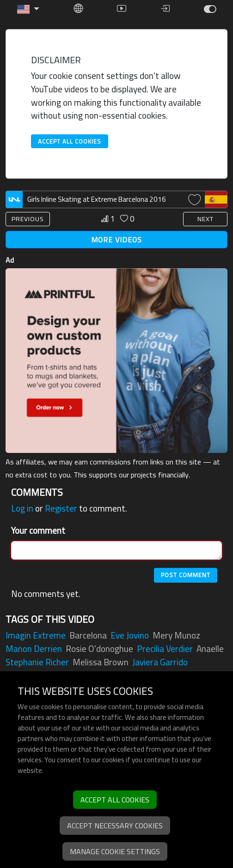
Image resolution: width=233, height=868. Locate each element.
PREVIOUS (28, 219)
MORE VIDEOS (116, 240)
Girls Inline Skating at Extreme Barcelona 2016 (97, 199)
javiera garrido (160, 662)
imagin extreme (36, 635)
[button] (28, 9)
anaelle (210, 649)
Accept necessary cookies (115, 826)
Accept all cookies (70, 141)
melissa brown (101, 662)
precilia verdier (165, 649)
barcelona (88, 635)
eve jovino (130, 635)
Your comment (38, 531)
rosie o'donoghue (99, 649)
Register (61, 508)
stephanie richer (37, 662)
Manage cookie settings (115, 851)
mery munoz (176, 635)
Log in (22, 508)
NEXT (205, 219)
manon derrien (34, 649)
